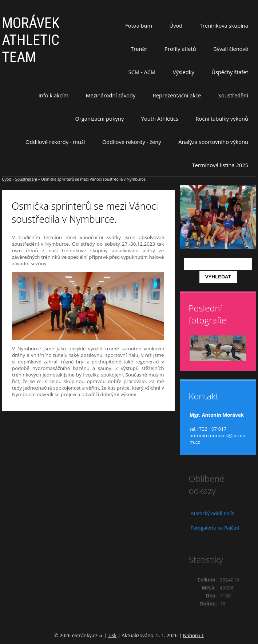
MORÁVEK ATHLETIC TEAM (31, 40)
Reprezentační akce (177, 95)
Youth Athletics (160, 118)
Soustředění (233, 95)
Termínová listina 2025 (220, 165)
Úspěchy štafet (230, 72)
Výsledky (184, 72)
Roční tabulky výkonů (222, 118)
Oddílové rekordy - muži (55, 142)
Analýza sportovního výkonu (213, 142)
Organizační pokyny (99, 118)
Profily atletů (180, 49)
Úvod (176, 25)
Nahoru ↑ (193, 635)
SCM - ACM (142, 72)
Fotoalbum (139, 25)
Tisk (112, 635)
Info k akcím (53, 95)
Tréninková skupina (224, 25)
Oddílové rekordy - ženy (132, 142)
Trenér (139, 49)
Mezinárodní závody (111, 95)
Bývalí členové (231, 49)
